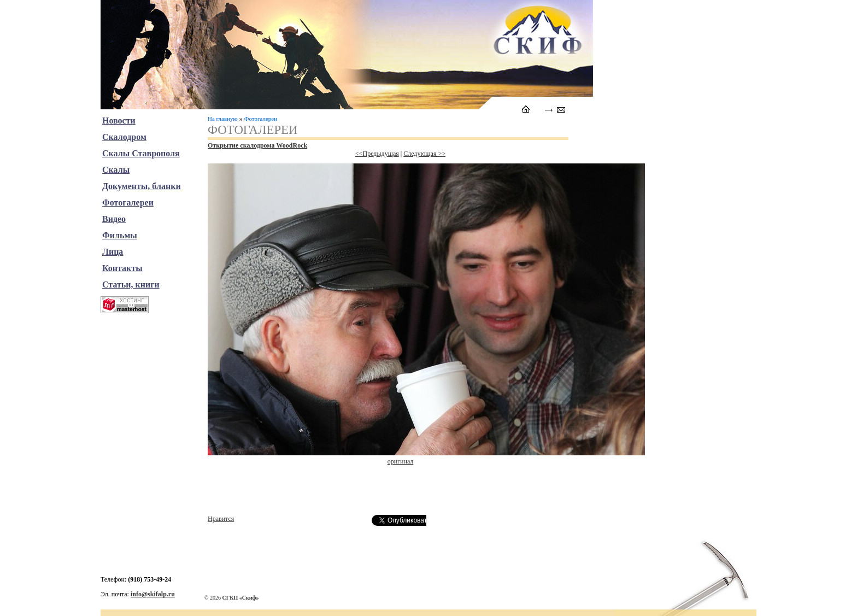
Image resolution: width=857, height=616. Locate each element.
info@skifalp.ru (153, 594)
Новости (119, 121)
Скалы (116, 170)
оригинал (401, 461)
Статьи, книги (131, 284)
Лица (113, 252)
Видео (114, 219)
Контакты (122, 268)
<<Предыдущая (377, 154)
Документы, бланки (142, 186)
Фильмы (120, 235)
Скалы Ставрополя (141, 153)
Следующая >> (424, 154)
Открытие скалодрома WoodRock (257, 145)
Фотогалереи (261, 119)
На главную (223, 119)
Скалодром (124, 137)
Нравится (221, 519)
